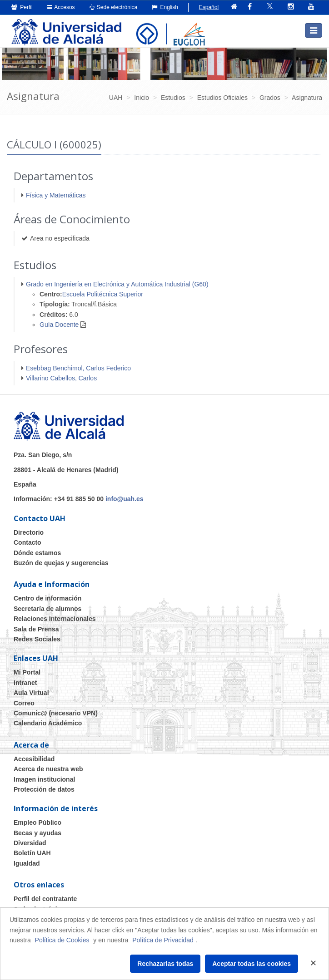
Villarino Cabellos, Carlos (61, 378)
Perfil (22, 7)
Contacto (27, 542)
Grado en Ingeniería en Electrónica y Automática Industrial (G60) (117, 284)
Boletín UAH (32, 853)
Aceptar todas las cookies (252, 964)
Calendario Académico (48, 723)
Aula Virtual (31, 693)
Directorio (29, 532)
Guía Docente (59, 325)
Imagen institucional (44, 779)
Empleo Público (37, 822)
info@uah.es (125, 499)
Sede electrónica (114, 7)
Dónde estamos (37, 553)
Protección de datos (44, 789)
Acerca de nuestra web (48, 769)
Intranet (25, 683)
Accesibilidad (34, 759)
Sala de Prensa (36, 629)
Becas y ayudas (37, 833)
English (165, 7)
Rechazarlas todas (165, 964)
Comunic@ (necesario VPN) (56, 713)
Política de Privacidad (163, 940)
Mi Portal (27, 672)
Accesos (61, 7)
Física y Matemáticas (56, 195)
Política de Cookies (62, 940)
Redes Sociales (37, 639)
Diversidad (30, 843)
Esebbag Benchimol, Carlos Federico (78, 368)
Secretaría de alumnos (47, 609)
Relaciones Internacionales (55, 619)
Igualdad (27, 863)
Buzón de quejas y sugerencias (61, 563)
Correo (24, 703)
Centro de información (47, 598)
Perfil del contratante (45, 899)
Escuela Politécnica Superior (103, 294)
